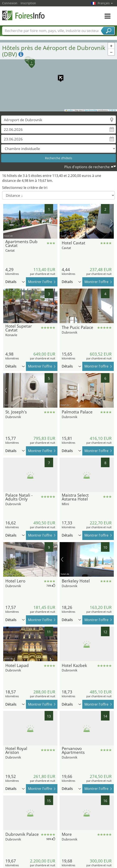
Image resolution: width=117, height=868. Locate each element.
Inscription (28, 3)
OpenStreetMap (91, 110)
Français (105, 3)
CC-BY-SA (112, 110)
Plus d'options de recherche (87, 167)
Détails (15, 282)
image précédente (6, 221)
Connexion (10, 3)
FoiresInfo (24, 15)
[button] (58, 76)
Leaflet (69, 110)
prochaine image (55, 221)
